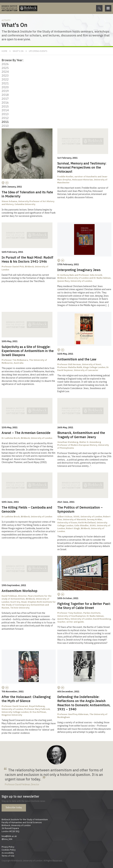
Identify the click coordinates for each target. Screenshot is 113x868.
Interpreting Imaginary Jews (79, 270)
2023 (5, 75)
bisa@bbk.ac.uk (9, 836)
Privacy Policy (8, 847)
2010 (5, 126)
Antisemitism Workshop (19, 591)
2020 (5, 87)
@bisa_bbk (7, 839)
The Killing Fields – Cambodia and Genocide (27, 509)
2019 (5, 91)
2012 (5, 118)
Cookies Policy (9, 850)
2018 (5, 95)
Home (4, 51)
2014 (5, 110)
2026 (5, 64)
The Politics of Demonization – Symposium (80, 509)
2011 (5, 122)
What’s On (18, 51)
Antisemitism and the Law (77, 359)
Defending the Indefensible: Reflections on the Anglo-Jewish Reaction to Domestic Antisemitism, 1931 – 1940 (84, 703)
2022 (5, 79)
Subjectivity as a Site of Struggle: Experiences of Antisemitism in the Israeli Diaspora (28, 351)
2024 (5, 72)
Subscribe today (14, 807)
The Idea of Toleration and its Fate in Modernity (27, 194)
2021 (5, 83)
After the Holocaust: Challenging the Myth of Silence (26, 699)
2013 (5, 114)
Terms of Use (8, 856)
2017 (5, 99)
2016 (5, 102)
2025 (5, 68)
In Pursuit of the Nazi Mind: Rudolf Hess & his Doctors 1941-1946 (27, 259)
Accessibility (8, 853)
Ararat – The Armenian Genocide (26, 433)
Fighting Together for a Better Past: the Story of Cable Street (84, 606)
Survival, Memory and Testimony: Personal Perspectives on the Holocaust (82, 167)
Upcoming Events (38, 51)
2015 (5, 106)
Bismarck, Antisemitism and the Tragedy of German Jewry (81, 435)
